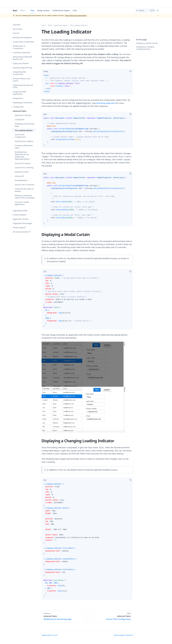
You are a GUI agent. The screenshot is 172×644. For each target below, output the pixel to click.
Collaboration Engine (61, 10)
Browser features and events (21, 80)
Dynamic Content (22, 172)
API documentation (21, 232)
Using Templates (20, 215)
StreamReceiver (21, 180)
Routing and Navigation (22, 37)
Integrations (18, 98)
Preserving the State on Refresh (24, 190)
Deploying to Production (23, 103)
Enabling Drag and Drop (23, 68)
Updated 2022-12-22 (49, 635)
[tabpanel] (87, 84)
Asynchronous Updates (24, 141)
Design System (43, 10)
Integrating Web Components (19, 73)
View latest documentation (76, 15)
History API (19, 176)
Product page (18, 228)
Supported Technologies (23, 223)
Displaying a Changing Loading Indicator (145, 48)
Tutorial (16, 33)
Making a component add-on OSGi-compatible (25, 197)
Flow (32, 10)
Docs (15, 11)
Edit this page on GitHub (122, 635)
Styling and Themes (21, 63)
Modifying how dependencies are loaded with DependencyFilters (22, 156)
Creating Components (22, 53)
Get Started (17, 29)
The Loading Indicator (24, 130)
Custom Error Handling (24, 168)
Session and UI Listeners (25, 185)
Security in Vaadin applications (22, 203)
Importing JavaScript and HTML (23, 86)
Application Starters (21, 219)
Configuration (18, 107)
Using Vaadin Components (24, 42)
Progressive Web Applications (20, 93)
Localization (20, 120)
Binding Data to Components (19, 47)
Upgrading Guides (20, 211)
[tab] (46, 71)
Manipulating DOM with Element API (22, 58)
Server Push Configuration (20, 136)
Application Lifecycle (23, 115)
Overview (17, 25)
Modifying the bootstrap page (25, 125)
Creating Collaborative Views (24, 147)
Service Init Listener (23, 163)
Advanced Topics (20, 111)
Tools (75, 10)
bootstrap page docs (106, 103)
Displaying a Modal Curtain (147, 43)
